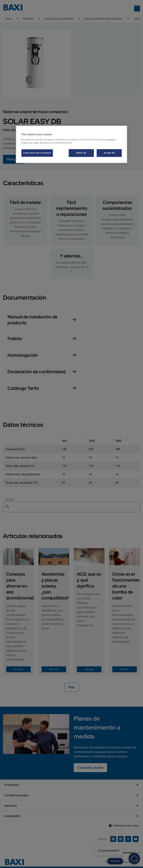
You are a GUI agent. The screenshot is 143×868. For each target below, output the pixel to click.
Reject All (81, 153)
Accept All (109, 153)
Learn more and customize (37, 153)
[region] (71, 144)
